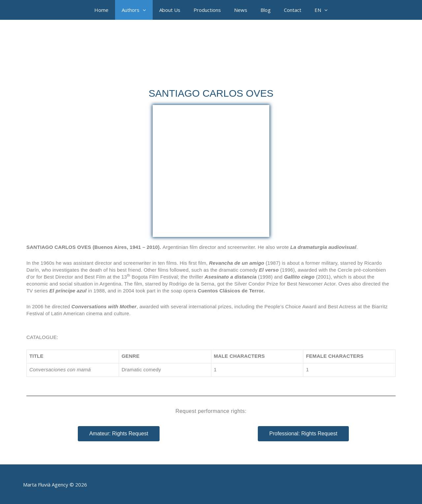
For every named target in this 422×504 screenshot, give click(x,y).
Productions (207, 10)
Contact (293, 10)
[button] (146, 10)
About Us (170, 10)
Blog (266, 10)
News (241, 10)
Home (101, 10)
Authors (137, 10)
